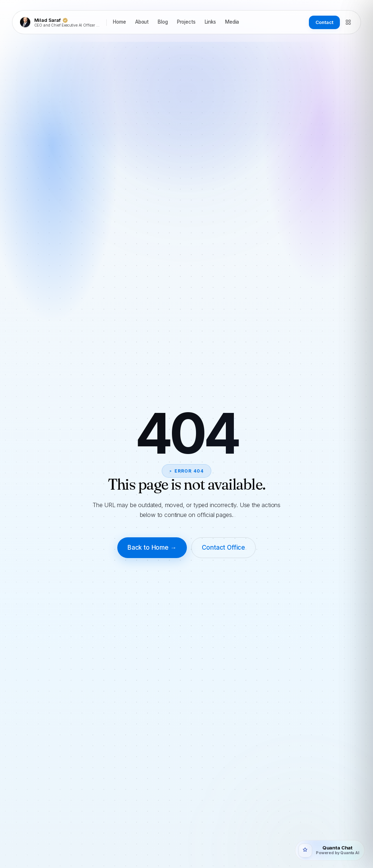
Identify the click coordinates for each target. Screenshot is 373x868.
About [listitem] (142, 22)
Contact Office (224, 548)
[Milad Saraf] (61, 22)
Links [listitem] (210, 22)
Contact (324, 22)
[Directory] (348, 22)
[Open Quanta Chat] (330, 850)
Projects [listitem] (186, 22)
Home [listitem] (119, 22)
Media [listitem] (232, 22)
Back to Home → (152, 548)
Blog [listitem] (163, 22)
